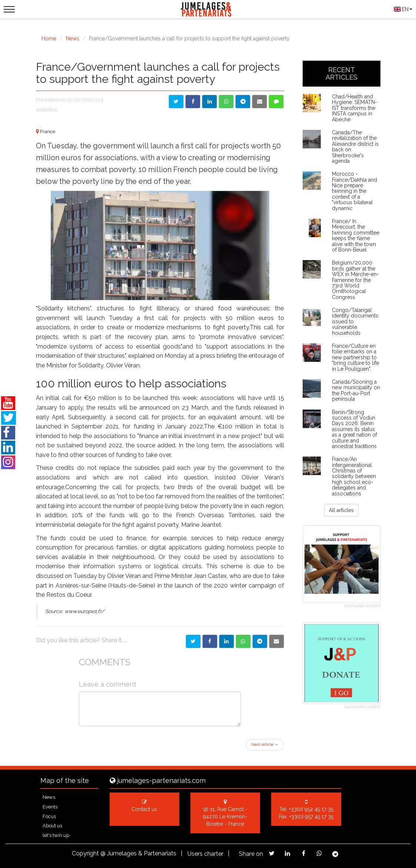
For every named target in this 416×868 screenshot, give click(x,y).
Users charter (205, 854)
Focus (49, 816)
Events (50, 807)
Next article (265, 745)
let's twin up (56, 835)
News (73, 38)
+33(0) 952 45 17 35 (311, 809)
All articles (341, 510)
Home (49, 38)
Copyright (85, 853)
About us (52, 826)
